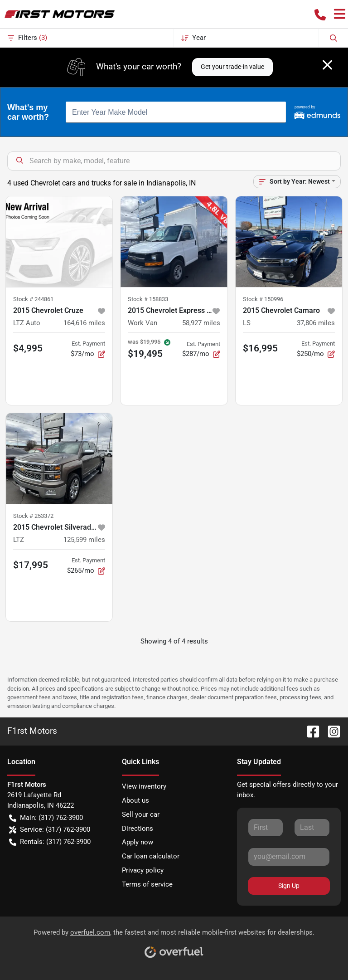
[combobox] (176, 112)
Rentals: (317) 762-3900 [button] (50, 842)
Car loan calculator (151, 856)
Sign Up (289, 886)
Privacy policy (143, 870)
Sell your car (141, 814)
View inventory (144, 786)
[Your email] (289, 857)
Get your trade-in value (232, 67)
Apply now (138, 842)
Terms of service (147, 884)
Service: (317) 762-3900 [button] (50, 830)
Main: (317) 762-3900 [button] (46, 818)
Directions (138, 829)
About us (135, 800)
